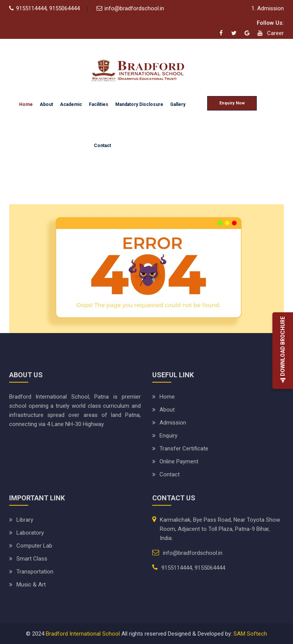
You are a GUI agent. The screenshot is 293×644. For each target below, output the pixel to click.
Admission (173, 423)
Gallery (178, 104)
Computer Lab (34, 546)
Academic (71, 104)
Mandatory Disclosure (139, 104)
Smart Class (32, 559)
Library (25, 520)
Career (275, 33)
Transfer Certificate (184, 449)
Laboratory (30, 533)
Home (26, 104)
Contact (102, 146)
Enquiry (168, 436)
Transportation (35, 572)
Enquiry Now (232, 103)
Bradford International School (83, 634)
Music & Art (31, 585)
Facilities (99, 104)
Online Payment (179, 461)
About (46, 104)
